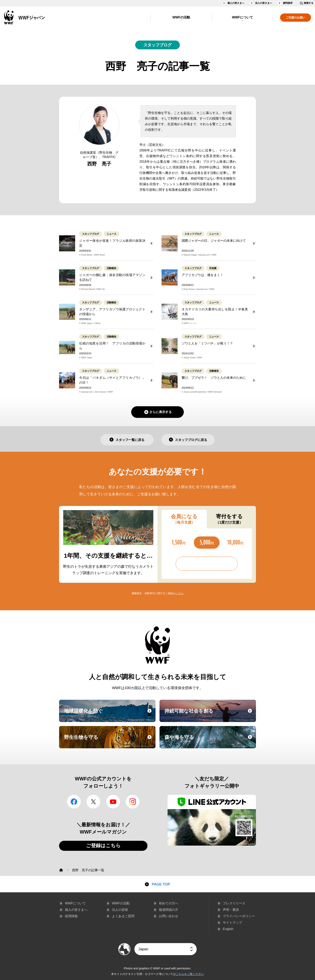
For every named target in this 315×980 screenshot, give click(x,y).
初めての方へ (169, 903)
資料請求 (288, 3)
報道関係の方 (169, 910)
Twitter (93, 802)
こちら (180, 593)
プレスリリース (234, 903)
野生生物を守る (109, 741)
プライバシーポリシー (239, 916)
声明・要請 (231, 910)
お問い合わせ (169, 916)
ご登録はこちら (103, 845)
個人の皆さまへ (236, 3)
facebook (74, 802)
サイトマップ (232, 923)
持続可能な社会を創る (210, 715)
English (228, 929)
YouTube (113, 802)
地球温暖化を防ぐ (109, 715)
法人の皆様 (120, 910)
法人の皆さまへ (264, 3)
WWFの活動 (181, 17)
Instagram (133, 802)
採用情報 (71, 916)
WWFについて (242, 17)
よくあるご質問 (123, 916)
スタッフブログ (157, 45)
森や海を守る (210, 741)
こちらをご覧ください (190, 974)
